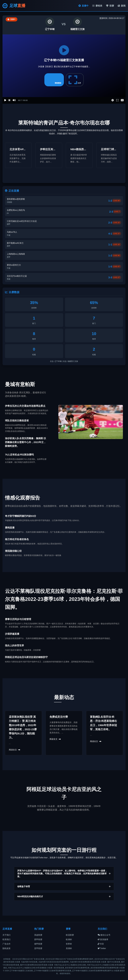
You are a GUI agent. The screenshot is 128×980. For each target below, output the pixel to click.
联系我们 (6, 939)
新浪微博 (103, 939)
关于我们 (6, 935)
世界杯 (69, 944)
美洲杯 (69, 948)
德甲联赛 (38, 944)
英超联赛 (38, 935)
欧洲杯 (69, 939)
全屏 (75, 80)
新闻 (122, 6)
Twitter (102, 948)
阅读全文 (14, 750)
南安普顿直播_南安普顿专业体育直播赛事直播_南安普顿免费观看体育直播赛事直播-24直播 (89, 968)
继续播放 (54, 80)
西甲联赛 (38, 939)
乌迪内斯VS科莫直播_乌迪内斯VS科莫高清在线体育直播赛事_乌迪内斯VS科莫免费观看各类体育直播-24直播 (64, 962)
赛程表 (97, 6)
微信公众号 (104, 935)
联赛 (110, 6)
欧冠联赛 (70, 935)
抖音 (101, 944)
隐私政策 (6, 948)
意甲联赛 (38, 948)
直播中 (83, 6)
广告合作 (6, 944)
